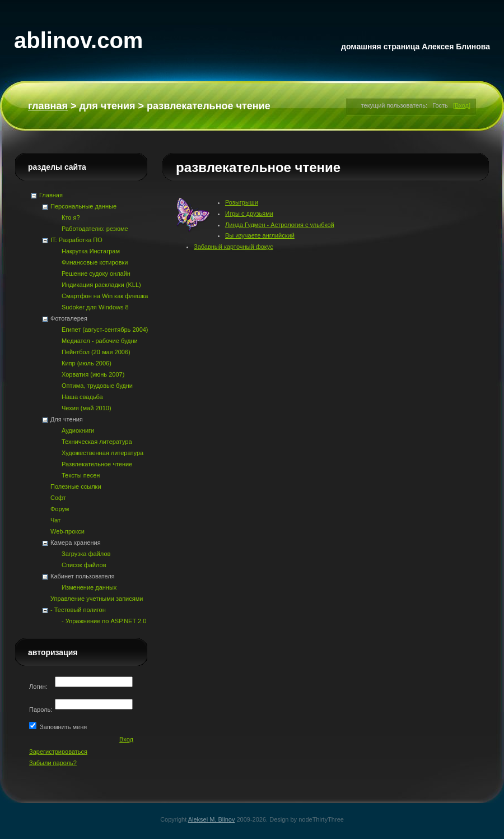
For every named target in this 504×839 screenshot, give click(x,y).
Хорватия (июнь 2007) (93, 374)
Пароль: (41, 710)
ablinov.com (78, 40)
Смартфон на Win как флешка (105, 296)
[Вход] (462, 105)
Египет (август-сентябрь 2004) (105, 330)
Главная (48, 106)
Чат (55, 520)
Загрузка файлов (86, 554)
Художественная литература (102, 453)
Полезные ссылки (76, 486)
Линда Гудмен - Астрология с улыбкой (280, 225)
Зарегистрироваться (58, 752)
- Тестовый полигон (78, 610)
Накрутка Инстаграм (91, 251)
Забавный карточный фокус (234, 247)
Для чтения (107, 106)
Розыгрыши (242, 202)
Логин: (39, 687)
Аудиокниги (78, 430)
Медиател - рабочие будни (100, 341)
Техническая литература (97, 442)
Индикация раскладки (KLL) (101, 285)
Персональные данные (83, 206)
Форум (60, 509)
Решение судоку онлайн (96, 274)
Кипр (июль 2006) (87, 363)
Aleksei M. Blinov (212, 819)
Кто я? (71, 217)
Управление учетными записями (97, 599)
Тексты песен (81, 475)
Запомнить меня (62, 727)
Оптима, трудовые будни (97, 386)
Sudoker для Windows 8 (95, 307)
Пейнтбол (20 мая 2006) (96, 352)
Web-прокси (67, 531)
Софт (58, 498)
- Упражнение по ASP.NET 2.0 (104, 621)
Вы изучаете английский (260, 235)
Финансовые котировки (95, 262)
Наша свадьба (82, 397)
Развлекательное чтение (97, 464)
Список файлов (84, 565)
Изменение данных (89, 587)
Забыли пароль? (53, 763)
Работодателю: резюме (95, 229)
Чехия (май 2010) (87, 408)
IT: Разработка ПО (76, 240)
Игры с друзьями (249, 214)
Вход (126, 739)
